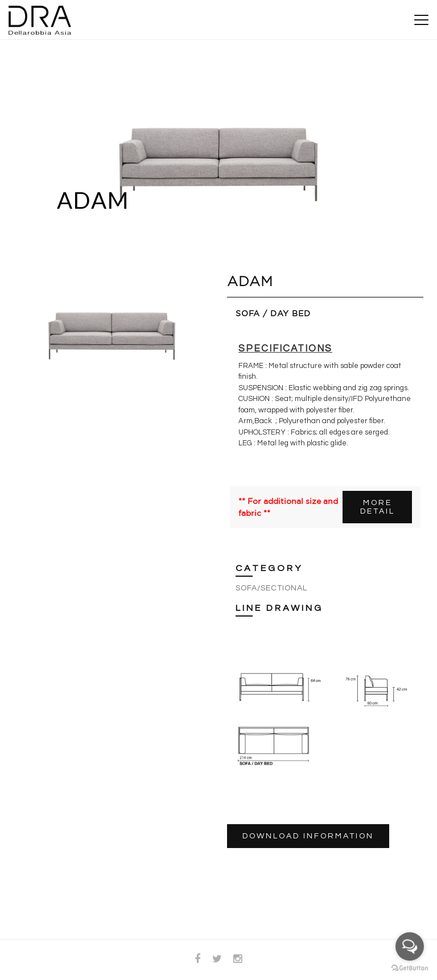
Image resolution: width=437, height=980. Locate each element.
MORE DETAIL (378, 507)
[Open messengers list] (410, 946)
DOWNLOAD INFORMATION (308, 836)
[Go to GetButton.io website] (410, 968)
